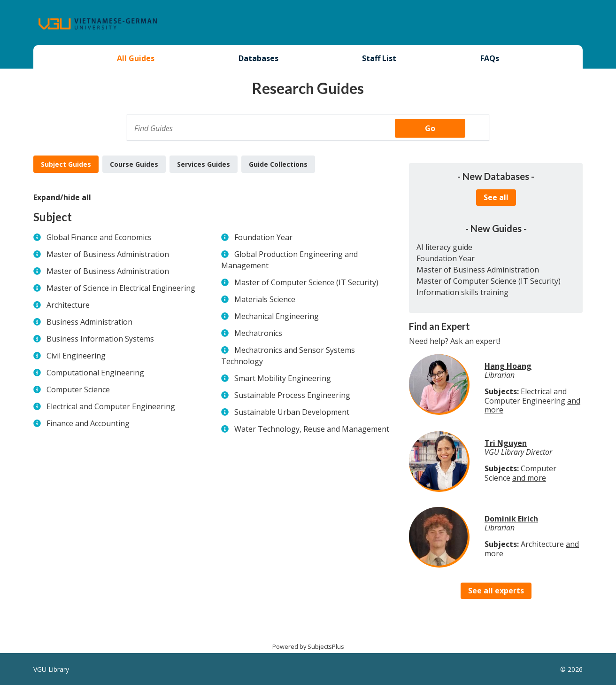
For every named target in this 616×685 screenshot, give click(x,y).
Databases (258, 58)
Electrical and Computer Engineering (111, 406)
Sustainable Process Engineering (292, 395)
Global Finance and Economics (99, 237)
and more (529, 478)
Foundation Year (263, 237)
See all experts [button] (496, 591)
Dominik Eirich (511, 519)
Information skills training (462, 292)
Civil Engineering (76, 356)
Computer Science (78, 389)
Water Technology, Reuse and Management (312, 429)
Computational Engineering (95, 373)
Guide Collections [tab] (278, 164)
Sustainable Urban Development (292, 412)
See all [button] (496, 197)
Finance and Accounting (88, 423)
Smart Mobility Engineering (283, 378)
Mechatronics (258, 333)
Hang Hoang (508, 366)
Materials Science (265, 299)
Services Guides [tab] (204, 164)
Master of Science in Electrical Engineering (121, 288)
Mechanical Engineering (277, 316)
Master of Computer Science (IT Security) (306, 282)
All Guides (136, 58)
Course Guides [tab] (134, 164)
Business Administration (89, 322)
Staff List (379, 58)
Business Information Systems (100, 339)
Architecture (68, 305)
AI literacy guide (444, 247)
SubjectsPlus (326, 646)
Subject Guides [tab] (66, 164)
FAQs (490, 58)
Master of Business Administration (108, 254)
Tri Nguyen (506, 443)
